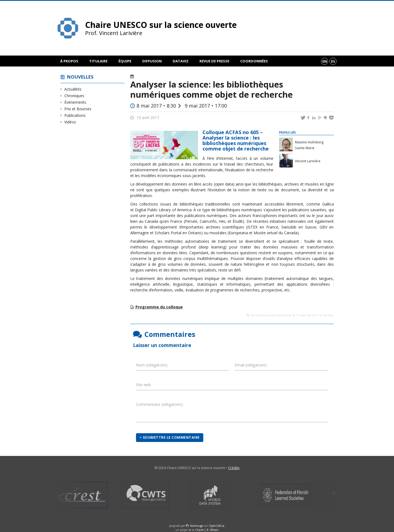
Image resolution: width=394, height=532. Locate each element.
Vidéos (70, 122)
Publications (75, 115)
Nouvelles (80, 77)
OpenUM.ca (216, 526)
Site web (144, 385)
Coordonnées (254, 61)
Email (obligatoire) (251, 365)
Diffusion (152, 61)
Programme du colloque (159, 307)
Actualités (73, 89)
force (197, 526)
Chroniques (74, 96)
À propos (69, 61)
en (325, 61)
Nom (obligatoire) (152, 365)
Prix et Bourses (78, 109)
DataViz (181, 61)
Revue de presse (214, 61)
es (333, 61)
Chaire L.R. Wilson (207, 530)
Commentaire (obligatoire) (159, 404)
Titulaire (98, 61)
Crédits (234, 468)
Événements (75, 102)
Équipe (125, 61)
